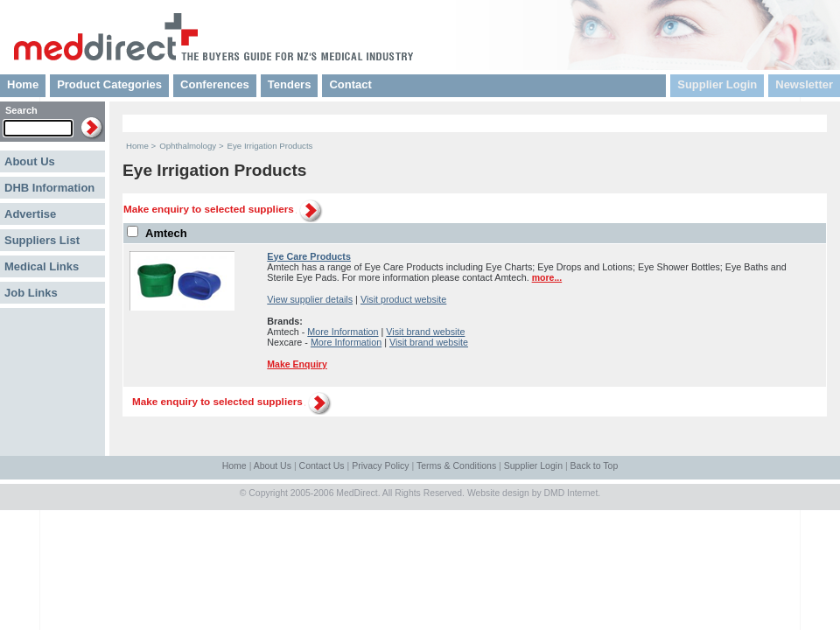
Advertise (30, 214)
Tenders (290, 84)
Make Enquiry (297, 364)
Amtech (166, 233)
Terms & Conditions (456, 465)
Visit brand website (425, 332)
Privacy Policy (380, 465)
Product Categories (109, 84)
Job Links (31, 293)
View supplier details (310, 299)
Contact (350, 84)
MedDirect (357, 493)
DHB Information (49, 188)
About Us (30, 161)
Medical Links (42, 266)
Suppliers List (42, 240)
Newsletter (804, 84)
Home (23, 84)
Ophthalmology (188, 146)
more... (547, 277)
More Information (343, 332)
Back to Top (595, 465)
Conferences (215, 84)
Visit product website (403, 299)
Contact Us (322, 465)
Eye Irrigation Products (270, 146)
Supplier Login (717, 84)
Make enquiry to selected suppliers (209, 209)
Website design (498, 493)
